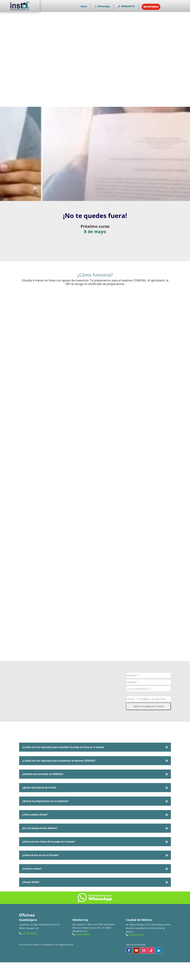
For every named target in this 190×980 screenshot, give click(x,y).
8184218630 (83, 934)
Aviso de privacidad (136, 945)
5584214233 (136, 935)
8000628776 (126, 6)
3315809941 (29, 933)
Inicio (84, 6)
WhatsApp (102, 6)
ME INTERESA (151, 7)
